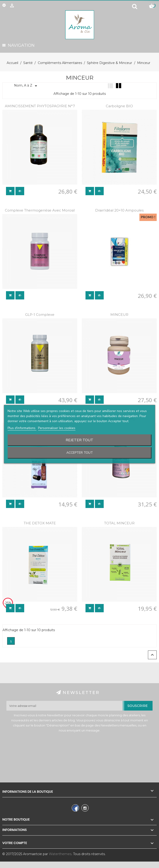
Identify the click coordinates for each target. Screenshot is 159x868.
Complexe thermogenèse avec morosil (40, 210)
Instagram (84, 809)
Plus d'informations (22, 428)
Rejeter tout (79, 440)
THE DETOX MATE (40, 523)
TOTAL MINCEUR (119, 523)
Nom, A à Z (26, 86)
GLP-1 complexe (40, 315)
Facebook (75, 809)
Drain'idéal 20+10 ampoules (119, 210)
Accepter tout (80, 453)
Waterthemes (60, 854)
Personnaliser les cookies (57, 428)
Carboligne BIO (119, 106)
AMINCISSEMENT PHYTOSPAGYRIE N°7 (40, 106)
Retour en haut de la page (152, 655)
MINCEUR (119, 315)
